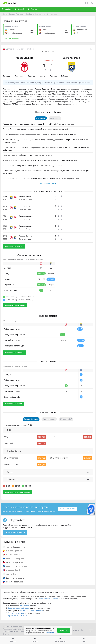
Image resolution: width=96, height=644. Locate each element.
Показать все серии (14, 404)
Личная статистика (16, 613)
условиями (50, 633)
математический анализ (48, 599)
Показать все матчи (14, 246)
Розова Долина (24, 58)
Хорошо (64, 630)
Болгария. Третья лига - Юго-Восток (22, 14)
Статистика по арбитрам (19, 608)
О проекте (7, 634)
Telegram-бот (77, 630)
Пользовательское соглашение (15, 631)
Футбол (5, 14)
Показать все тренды (14, 353)
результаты (24, 605)
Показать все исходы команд (18, 492)
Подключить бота (15, 532)
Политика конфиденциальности (15, 629)
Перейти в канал (68, 509)
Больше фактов (48, 184)
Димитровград (72, 58)
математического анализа (31, 610)
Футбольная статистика (18, 615)
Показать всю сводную (15, 305)
